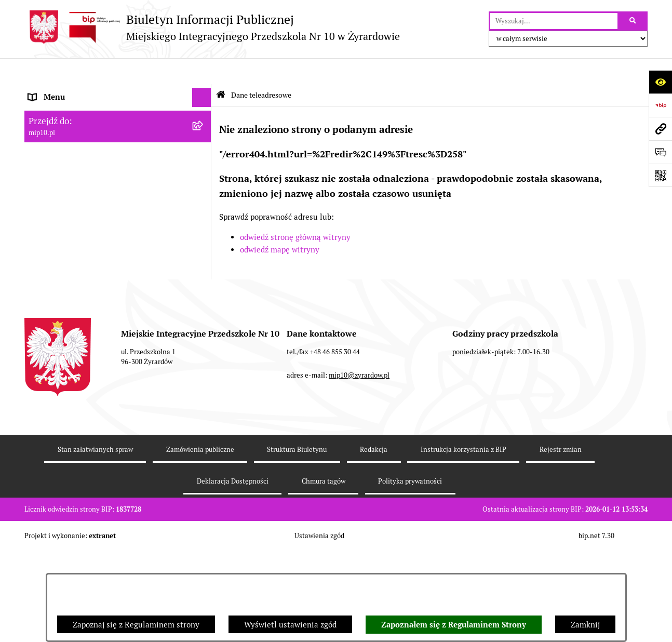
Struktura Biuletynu (297, 541)
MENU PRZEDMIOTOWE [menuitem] (72, 130)
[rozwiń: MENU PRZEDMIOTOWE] (204, 130)
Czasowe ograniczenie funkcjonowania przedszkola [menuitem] (97, 272)
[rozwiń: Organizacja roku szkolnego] (204, 248)
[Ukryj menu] (202, 72)
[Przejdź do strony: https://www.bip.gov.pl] (660, 105)
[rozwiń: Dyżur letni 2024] (204, 306)
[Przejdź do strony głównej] (212, 27)
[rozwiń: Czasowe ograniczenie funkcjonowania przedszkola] (204, 267)
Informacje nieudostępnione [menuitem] (78, 188)
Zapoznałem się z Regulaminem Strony (454, 625)
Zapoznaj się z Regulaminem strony (136, 625)
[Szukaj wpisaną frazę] (633, 21)
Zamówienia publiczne (200, 541)
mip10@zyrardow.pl (359, 467)
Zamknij (585, 625)
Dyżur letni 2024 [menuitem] (58, 306)
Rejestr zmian (561, 541)
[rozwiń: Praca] (204, 169)
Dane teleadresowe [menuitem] (63, 91)
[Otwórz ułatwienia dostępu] (660, 82)
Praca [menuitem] (38, 169)
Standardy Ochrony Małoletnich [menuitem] (85, 325)
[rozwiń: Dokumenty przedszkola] (204, 149)
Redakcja (374, 541)
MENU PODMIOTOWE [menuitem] (68, 110)
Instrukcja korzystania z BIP (463, 541)
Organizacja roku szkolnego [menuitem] (77, 247)
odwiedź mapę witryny (280, 224)
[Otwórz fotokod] (660, 175)
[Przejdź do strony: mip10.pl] (660, 129)
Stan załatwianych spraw (95, 541)
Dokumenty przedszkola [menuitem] (71, 149)
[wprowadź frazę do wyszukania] (554, 21)
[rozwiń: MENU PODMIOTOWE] (204, 110)
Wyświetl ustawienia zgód (290, 625)
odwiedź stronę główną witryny (295, 211)
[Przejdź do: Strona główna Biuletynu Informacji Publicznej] (221, 69)
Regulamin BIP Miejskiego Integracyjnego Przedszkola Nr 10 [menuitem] (103, 213)
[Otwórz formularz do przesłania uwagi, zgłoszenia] (660, 152)
